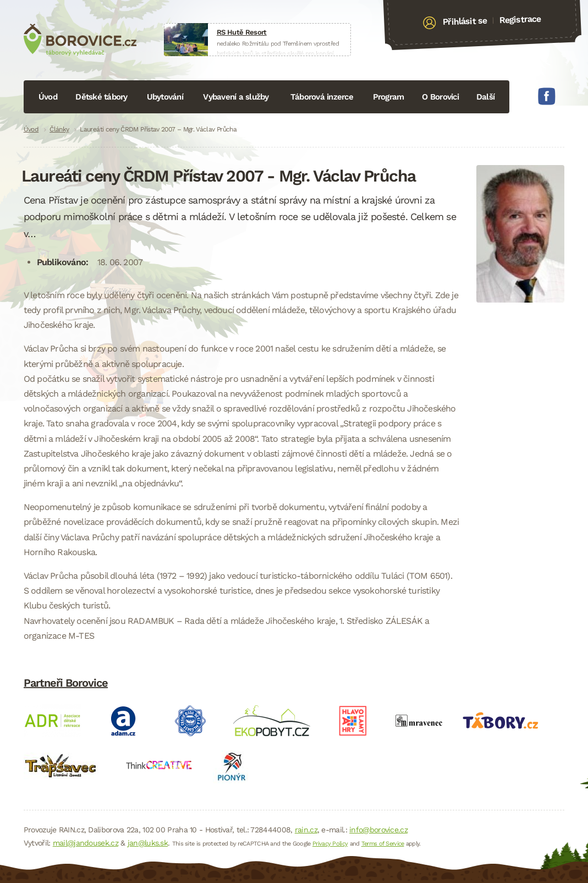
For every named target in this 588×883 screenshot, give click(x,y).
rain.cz (306, 830)
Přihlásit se (465, 21)
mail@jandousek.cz (86, 843)
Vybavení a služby (236, 97)
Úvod (48, 97)
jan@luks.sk (148, 843)
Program (389, 97)
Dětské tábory (101, 97)
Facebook (547, 96)
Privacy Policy (330, 844)
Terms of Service (383, 844)
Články (59, 129)
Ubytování (165, 97)
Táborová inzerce (322, 97)
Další (485, 97)
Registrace (520, 19)
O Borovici (440, 97)
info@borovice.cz (378, 830)
